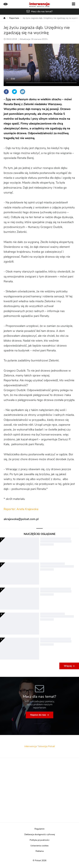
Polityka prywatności (39, 840)
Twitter (14, 92)
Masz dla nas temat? (42, 12)
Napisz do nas (38, 715)
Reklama (40, 851)
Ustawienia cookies (39, 846)
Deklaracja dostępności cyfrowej (40, 835)
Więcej (68, 666)
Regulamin (39, 829)
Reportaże (14, 18)
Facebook (6, 92)
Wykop (23, 92)
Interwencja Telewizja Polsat (39, 746)
